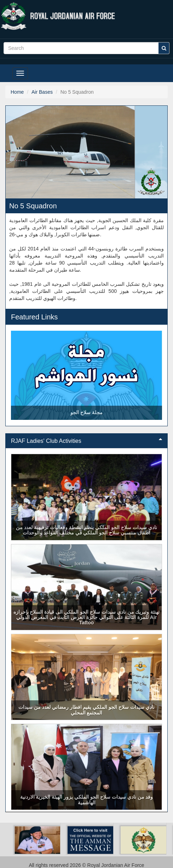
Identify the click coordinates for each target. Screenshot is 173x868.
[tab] (86, 441)
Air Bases (42, 92)
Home (17, 92)
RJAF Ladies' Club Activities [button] (86, 441)
